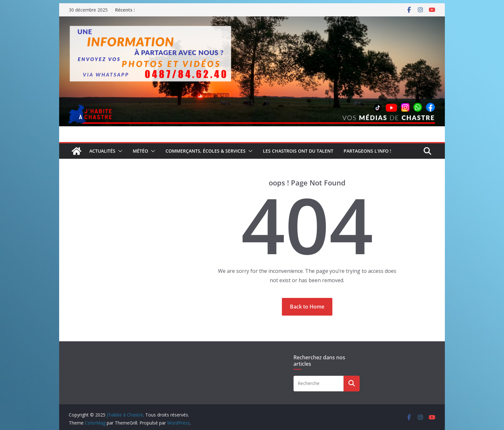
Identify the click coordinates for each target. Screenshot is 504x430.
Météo (140, 151)
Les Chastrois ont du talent (298, 151)
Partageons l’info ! (367, 151)
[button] (119, 151)
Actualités (102, 151)
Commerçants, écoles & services (206, 151)
